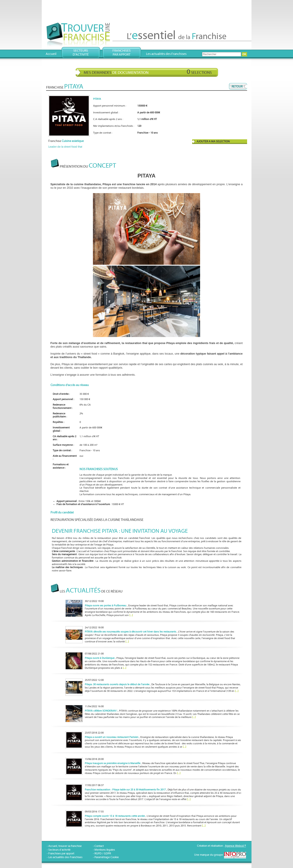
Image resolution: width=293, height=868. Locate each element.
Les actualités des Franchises (166, 54)
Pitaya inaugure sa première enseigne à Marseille (113, 763)
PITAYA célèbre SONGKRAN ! (101, 711)
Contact (99, 846)
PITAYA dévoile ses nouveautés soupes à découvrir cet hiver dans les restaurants (130, 632)
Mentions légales (105, 850)
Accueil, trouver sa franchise (65, 846)
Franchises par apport (61, 854)
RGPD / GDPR (103, 854)
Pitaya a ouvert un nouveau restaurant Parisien (112, 737)
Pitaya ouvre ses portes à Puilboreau (106, 606)
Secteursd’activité (81, 53)
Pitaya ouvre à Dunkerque (100, 658)
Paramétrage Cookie (107, 857)
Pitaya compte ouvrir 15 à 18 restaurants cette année (115, 816)
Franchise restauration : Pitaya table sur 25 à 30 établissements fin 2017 (125, 790)
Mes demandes (148, 72)
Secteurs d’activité (59, 850)
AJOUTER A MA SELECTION (213, 142)
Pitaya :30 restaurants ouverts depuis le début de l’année (117, 684)
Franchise (66, 141)
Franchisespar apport (122, 53)
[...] (131, 615)
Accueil (51, 54)
